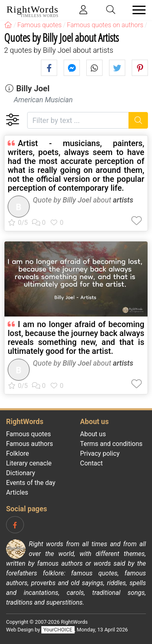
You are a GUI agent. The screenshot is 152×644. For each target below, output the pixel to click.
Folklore (18, 453)
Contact (92, 463)
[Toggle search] (111, 10)
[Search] (138, 120)
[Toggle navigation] (137, 10)
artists (123, 200)
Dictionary (21, 473)
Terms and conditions (111, 444)
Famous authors (30, 444)
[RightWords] (8, 25)
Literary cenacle (29, 463)
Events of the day (31, 483)
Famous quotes (29, 434)
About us (93, 434)
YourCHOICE (58, 630)
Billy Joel (33, 88)
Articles (17, 492)
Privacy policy (100, 453)
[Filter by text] (78, 120)
